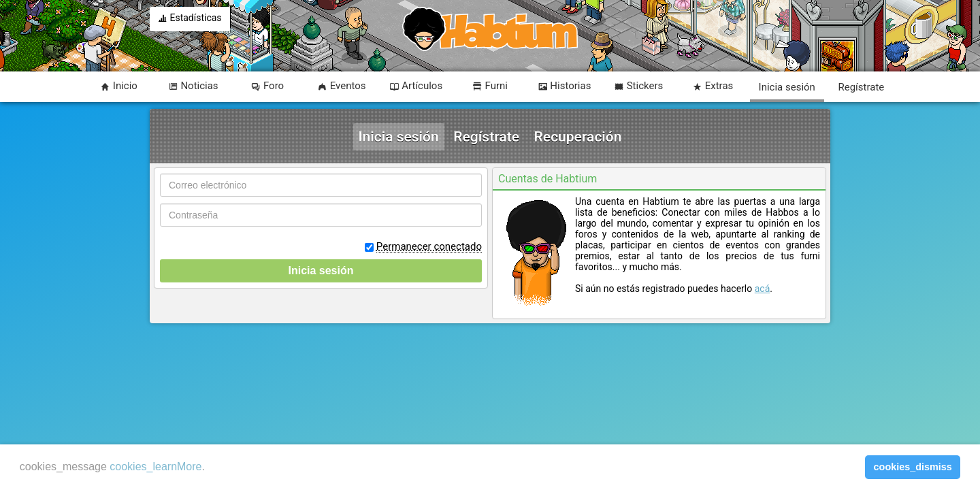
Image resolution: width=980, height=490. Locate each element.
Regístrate (486, 137)
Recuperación (578, 137)
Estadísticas (190, 19)
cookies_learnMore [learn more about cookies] (156, 467)
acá (763, 289)
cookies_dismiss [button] (913, 467)
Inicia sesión (399, 137)
